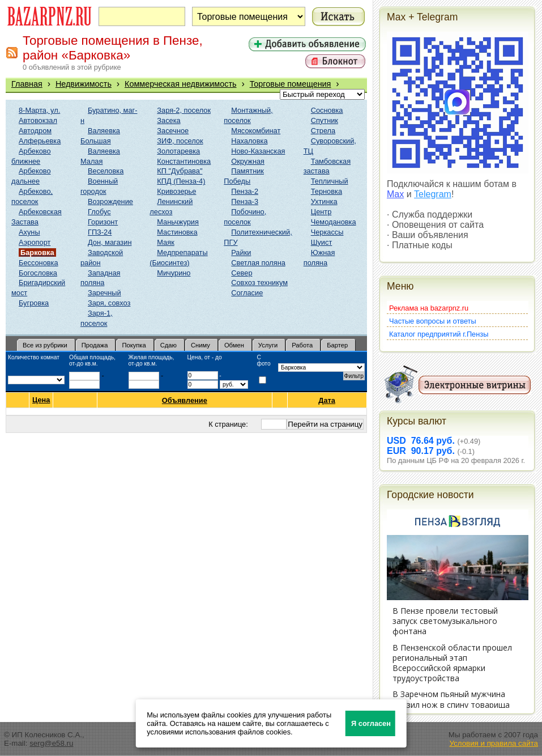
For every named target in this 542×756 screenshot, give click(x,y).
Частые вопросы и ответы (433, 321)
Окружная (248, 161)
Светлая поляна (258, 263)
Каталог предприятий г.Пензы (439, 334)
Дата (327, 400)
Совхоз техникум (259, 283)
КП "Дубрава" (180, 171)
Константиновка (184, 161)
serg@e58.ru (51, 743)
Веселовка (106, 171)
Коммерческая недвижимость (181, 84)
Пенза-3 (245, 201)
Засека (168, 120)
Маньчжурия (178, 222)
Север (242, 273)
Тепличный (330, 181)
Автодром (35, 131)
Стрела (323, 131)
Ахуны (29, 232)
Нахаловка (249, 141)
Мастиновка (177, 232)
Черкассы (327, 232)
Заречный (104, 293)
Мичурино (174, 273)
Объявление (185, 400)
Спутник (325, 120)
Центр (321, 212)
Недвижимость (84, 84)
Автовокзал (38, 120)
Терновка (327, 191)
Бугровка (34, 303)
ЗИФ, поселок (180, 141)
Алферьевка (40, 141)
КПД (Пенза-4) (181, 181)
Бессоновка (39, 263)
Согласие (247, 293)
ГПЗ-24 (100, 232)
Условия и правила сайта (494, 743)
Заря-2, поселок (184, 110)
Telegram (433, 194)
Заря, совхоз (109, 303)
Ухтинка (324, 201)
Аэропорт (35, 242)
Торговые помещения (291, 84)
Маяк (165, 242)
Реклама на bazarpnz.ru (429, 308)
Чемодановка (334, 222)
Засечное (173, 131)
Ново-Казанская (258, 151)
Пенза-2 (245, 191)
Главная (27, 84)
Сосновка (327, 110)
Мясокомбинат (256, 131)
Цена (41, 400)
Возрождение (110, 201)
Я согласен (371, 723)
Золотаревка (178, 151)
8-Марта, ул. (39, 110)
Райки (241, 252)
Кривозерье (176, 191)
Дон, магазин (110, 242)
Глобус (99, 212)
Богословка (38, 273)
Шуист (322, 242)
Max (395, 194)
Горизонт (103, 222)
